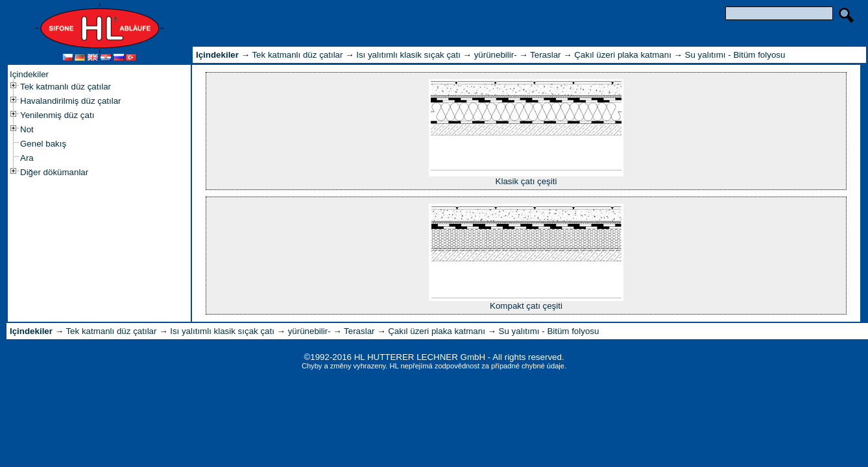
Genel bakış (43, 144)
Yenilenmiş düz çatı (57, 115)
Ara (27, 158)
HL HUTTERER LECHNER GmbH (420, 357)
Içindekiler (29, 74)
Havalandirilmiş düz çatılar (71, 101)
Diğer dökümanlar (54, 172)
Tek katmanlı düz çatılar (66, 87)
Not (27, 129)
